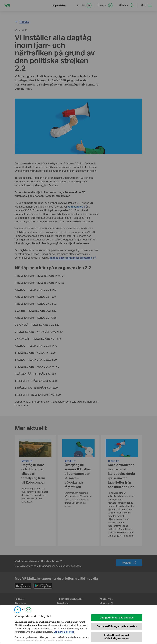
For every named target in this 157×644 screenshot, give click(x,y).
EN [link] (23, 610)
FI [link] (18, 610)
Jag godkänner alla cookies (117, 618)
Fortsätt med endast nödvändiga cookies (117, 637)
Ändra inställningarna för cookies (117, 626)
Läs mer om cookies (64, 632)
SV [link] (29, 610)
